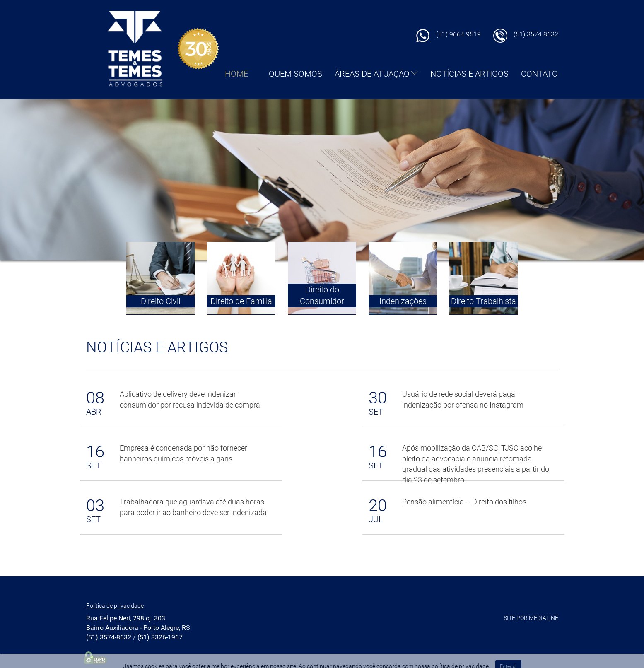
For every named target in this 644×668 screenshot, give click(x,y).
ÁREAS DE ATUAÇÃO (376, 74)
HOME (236, 74)
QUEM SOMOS (295, 74)
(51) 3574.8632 (536, 34)
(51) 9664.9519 (458, 34)
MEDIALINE (544, 618)
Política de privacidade (115, 605)
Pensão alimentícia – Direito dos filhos (464, 502)
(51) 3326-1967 (160, 637)
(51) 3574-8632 (109, 637)
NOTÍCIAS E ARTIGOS (469, 74)
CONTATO (539, 74)
